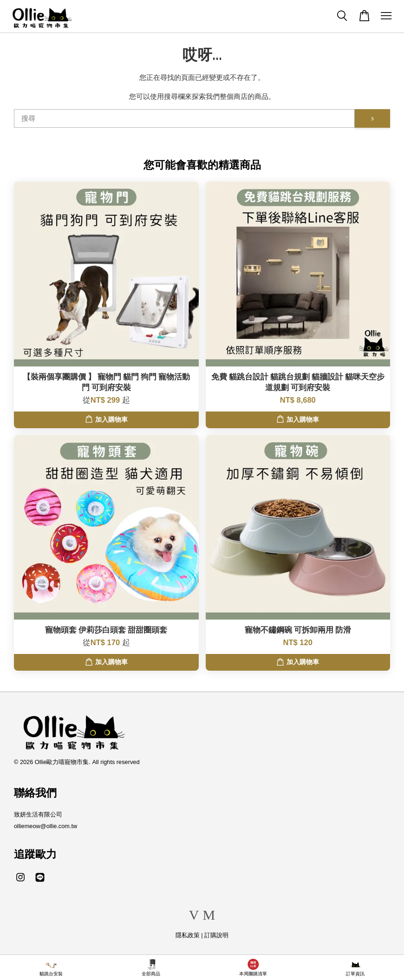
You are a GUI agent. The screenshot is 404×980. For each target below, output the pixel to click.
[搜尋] (184, 118)
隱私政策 (188, 935)
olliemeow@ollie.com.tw (46, 826)
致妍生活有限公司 (38, 814)
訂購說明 (216, 935)
